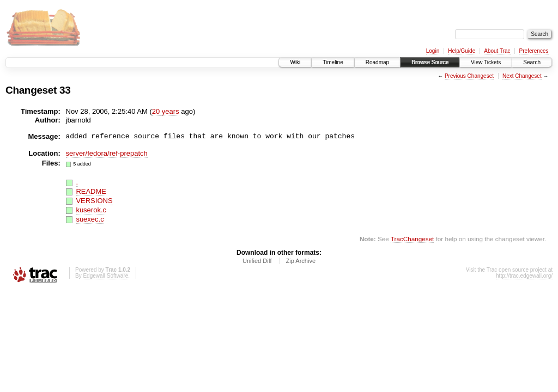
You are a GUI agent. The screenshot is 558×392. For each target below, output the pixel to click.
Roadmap (377, 62)
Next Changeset (522, 76)
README (91, 191)
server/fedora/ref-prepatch (107, 153)
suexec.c (90, 219)
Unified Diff (257, 261)
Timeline (333, 62)
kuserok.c (91, 210)
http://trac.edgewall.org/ (524, 276)
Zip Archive (301, 261)
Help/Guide (462, 51)
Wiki (295, 62)
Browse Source (430, 62)
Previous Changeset (469, 76)
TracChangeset (412, 239)
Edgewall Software (105, 276)
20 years (166, 111)
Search (532, 62)
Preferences (534, 51)
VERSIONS (94, 201)
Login (433, 51)
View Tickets (486, 62)
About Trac (497, 51)
